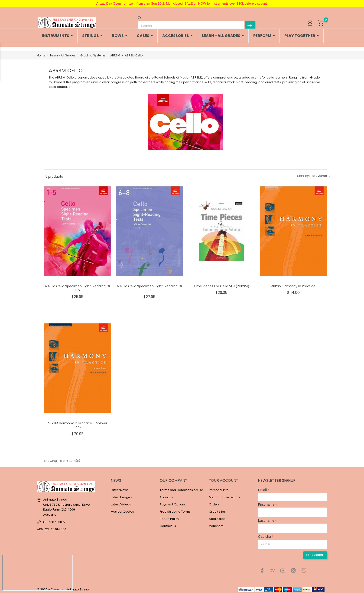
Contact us (168, 524)
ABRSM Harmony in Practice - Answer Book (77, 423)
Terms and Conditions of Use (181, 488)
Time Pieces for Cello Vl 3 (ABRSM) (221, 284)
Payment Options (173, 502)
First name (266, 502)
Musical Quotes (122, 509)
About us (166, 495)
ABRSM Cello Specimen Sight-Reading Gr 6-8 (149, 286)
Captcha (264, 534)
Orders (214, 502)
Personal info (219, 488)
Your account (224, 478)
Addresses (217, 516)
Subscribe (315, 553)
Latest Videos (121, 502)
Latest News (120, 488)
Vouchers (216, 524)
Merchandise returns (225, 495)
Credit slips (217, 509)
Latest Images (121, 495)
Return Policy (169, 516)
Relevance (319, 173)
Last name (266, 518)
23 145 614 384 (56, 527)
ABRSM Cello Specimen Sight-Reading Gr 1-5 (78, 286)
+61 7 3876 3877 (54, 520)
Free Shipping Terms (175, 509)
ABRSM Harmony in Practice (293, 284)
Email (262, 487)
